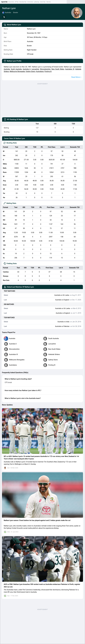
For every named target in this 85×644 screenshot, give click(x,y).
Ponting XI (48, 71)
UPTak (16, 2)
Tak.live (48, 2)
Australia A (27, 69)
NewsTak (11, 2)
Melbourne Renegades (17, 71)
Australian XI (70, 69)
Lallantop (36, 2)
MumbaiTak (23, 2)
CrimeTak (30, 2)
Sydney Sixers (31, 71)
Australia (7, 69)
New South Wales (58, 69)
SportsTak (4, 2)
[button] (42, 431)
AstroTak (43, 2)
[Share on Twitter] (4, 17)
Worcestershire (45, 69)
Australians (40, 71)
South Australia (16, 69)
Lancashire (35, 69)
